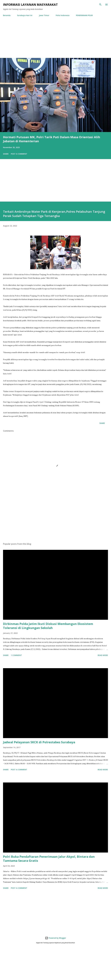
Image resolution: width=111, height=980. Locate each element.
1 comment (16, 655)
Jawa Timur (44, 15)
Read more (103, 655)
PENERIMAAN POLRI (84, 15)
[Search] (100, 5)
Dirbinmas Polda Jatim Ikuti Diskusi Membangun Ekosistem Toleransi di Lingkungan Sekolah (48, 626)
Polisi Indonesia (63, 15)
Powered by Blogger (56, 938)
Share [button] (6, 154)
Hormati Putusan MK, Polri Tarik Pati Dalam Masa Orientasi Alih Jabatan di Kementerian (52, 139)
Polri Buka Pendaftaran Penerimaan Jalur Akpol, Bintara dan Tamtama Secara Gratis (49, 859)
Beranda (7, 15)
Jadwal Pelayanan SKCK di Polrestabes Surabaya (39, 742)
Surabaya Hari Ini (25, 15)
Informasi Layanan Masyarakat (30, 4)
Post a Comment (19, 154)
